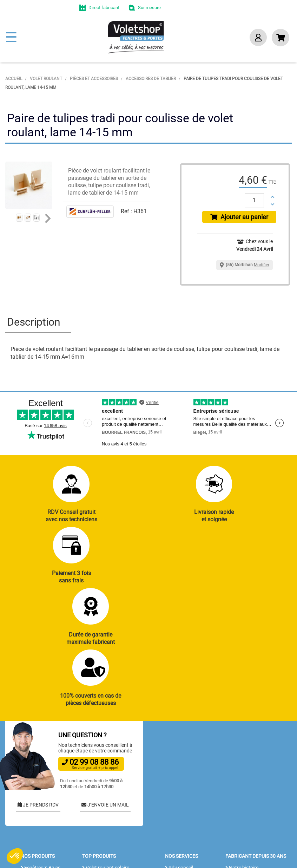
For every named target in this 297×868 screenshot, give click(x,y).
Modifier (262, 265)
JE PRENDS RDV (38, 694)
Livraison (177, 824)
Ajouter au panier (239, 217)
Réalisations (180, 776)
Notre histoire (242, 757)
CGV (118, 849)
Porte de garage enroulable (101, 780)
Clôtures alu (35, 815)
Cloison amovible (102, 823)
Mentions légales (149, 849)
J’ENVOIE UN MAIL (105, 694)
